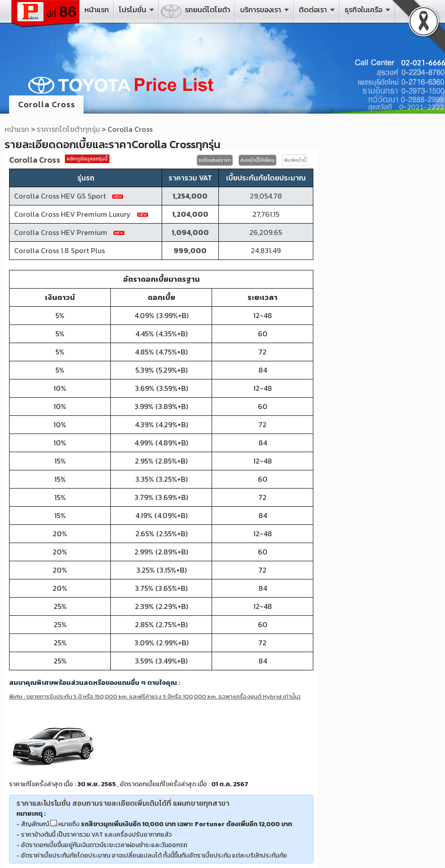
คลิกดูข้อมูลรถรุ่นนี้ (87, 159)
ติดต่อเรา (313, 10)
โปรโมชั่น (133, 10)
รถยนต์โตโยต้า (208, 10)
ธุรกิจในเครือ (363, 10)
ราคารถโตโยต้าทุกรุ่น (68, 129)
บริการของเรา (261, 10)
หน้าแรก (97, 10)
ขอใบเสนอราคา (215, 160)
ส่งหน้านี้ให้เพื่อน (257, 160)
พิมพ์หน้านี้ (295, 160)
